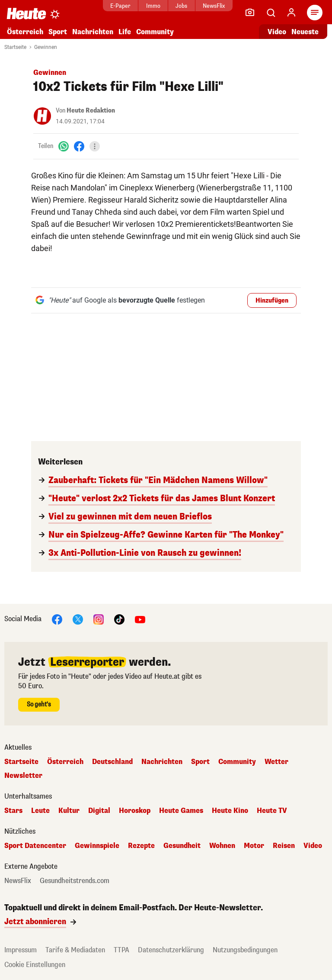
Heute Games (181, 811)
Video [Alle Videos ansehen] (277, 32)
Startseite (15, 47)
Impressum (21, 950)
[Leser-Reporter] (250, 13)
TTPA (121, 950)
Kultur (69, 811)
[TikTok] (119, 619)
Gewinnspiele (97, 846)
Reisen (284, 846)
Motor (254, 846)
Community (155, 32)
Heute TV (272, 811)
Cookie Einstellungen (35, 965)
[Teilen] (95, 146)
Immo (153, 6)
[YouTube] (140, 619)
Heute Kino (230, 811)
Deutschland (112, 762)
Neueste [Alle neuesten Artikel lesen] (305, 32)
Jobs (181, 6)
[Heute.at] (26, 13)
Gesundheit (182, 846)
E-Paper (120, 6)
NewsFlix (214, 6)
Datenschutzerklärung (171, 950)
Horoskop (135, 811)
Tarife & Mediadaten (75, 950)
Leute (40, 811)
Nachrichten (93, 32)
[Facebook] (79, 146)
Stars (13, 811)
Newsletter (23, 776)
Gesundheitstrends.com (75, 881)
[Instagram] (99, 619)
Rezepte (141, 846)
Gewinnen (46, 47)
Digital (99, 811)
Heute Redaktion (91, 111)
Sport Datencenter (35, 846)
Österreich (25, 32)
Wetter (276, 762)
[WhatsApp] (64, 146)
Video (313, 846)
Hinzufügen (272, 301)
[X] (78, 619)
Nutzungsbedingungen (245, 950)
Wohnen (222, 846)
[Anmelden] (291, 13)
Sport (58, 32)
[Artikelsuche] (271, 13)
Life (125, 32)
